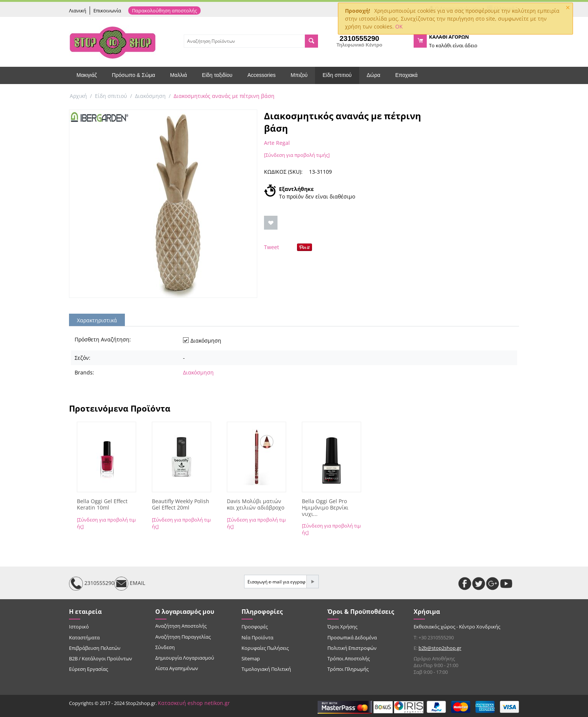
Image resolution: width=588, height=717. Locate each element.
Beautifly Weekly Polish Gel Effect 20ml (181, 505)
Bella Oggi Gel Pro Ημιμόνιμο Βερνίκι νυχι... (325, 508)
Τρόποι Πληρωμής (348, 669)
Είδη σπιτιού (337, 75)
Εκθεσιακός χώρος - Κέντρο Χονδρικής (457, 627)
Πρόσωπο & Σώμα (133, 75)
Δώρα (373, 75)
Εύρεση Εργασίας (88, 669)
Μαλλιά (179, 75)
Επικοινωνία (107, 11)
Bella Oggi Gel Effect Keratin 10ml (102, 505)
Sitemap (251, 658)
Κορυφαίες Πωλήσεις (265, 648)
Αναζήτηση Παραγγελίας (183, 637)
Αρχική (78, 96)
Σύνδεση (165, 647)
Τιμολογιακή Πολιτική (266, 669)
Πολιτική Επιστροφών (352, 648)
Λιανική (78, 11)
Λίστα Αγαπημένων (177, 668)
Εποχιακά (406, 75)
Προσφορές (255, 627)
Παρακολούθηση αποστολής (164, 11)
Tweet (271, 247)
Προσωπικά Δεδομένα (352, 637)
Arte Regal (277, 143)
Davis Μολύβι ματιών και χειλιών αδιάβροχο (256, 505)
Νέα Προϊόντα (257, 637)
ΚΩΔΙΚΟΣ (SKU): (283, 172)
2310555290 (92, 584)
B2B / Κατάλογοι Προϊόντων (100, 658)
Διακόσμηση (150, 96)
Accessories (262, 75)
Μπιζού (299, 75)
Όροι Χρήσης (342, 627)
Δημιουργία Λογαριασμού (185, 658)
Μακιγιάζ (87, 75)
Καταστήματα (84, 637)
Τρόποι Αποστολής (349, 658)
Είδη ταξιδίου (217, 75)
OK (399, 26)
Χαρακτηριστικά (97, 320)
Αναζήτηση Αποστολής (181, 626)
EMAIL (130, 584)
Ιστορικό (79, 627)
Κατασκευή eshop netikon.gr (194, 703)
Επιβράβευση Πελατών (95, 648)
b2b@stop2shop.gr (440, 648)
